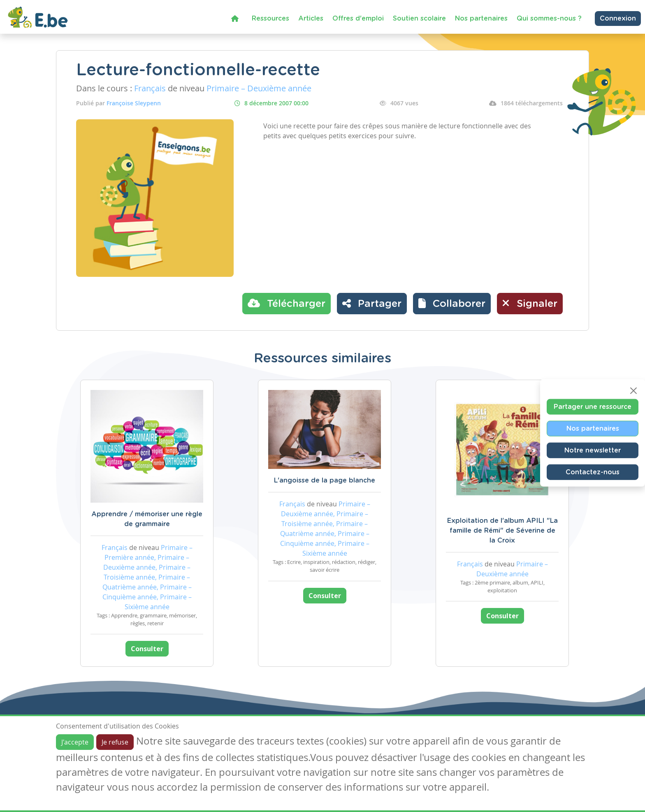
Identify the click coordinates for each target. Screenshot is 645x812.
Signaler (530, 303)
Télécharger (287, 303)
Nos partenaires (481, 19)
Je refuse (115, 742)
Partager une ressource (593, 407)
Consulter (147, 649)
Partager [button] (372, 303)
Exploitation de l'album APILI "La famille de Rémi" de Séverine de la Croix (502, 531)
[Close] (633, 391)
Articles (311, 19)
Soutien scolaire (419, 19)
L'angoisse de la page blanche (325, 480)
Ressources (270, 19)
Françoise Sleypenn (134, 103)
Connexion (618, 19)
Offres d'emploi (358, 19)
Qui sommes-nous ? (549, 19)
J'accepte (75, 742)
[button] (452, 304)
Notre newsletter (593, 450)
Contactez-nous (593, 472)
